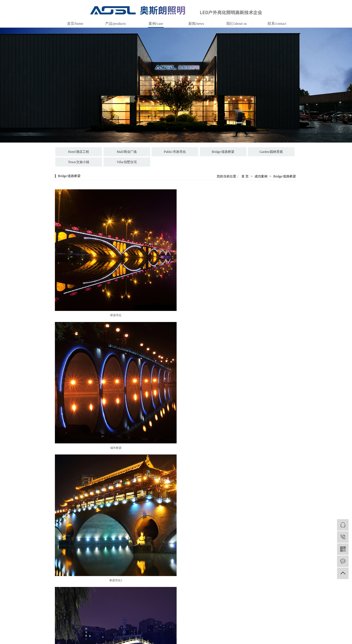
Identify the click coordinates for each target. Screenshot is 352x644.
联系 (256, 597)
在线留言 (256, 603)
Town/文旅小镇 (79, 162)
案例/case (156, 24)
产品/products (116, 24)
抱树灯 (138, 614)
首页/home (75, 24)
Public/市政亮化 (175, 152)
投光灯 (138, 597)
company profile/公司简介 (197, 600)
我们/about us (237, 24)
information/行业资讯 (227, 603)
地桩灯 (138, 603)
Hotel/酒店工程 (79, 152)
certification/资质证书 (197, 609)
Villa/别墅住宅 (127, 162)
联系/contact (277, 24)
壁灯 (138, 609)
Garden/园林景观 (271, 152)
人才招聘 (256, 609)
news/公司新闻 (227, 597)
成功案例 (261, 176)
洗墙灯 (138, 620)
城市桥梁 (235, 311)
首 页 (245, 176)
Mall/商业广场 (127, 152)
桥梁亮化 (113, 311)
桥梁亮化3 (113, 440)
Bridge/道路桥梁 (223, 152)
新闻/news (196, 24)
